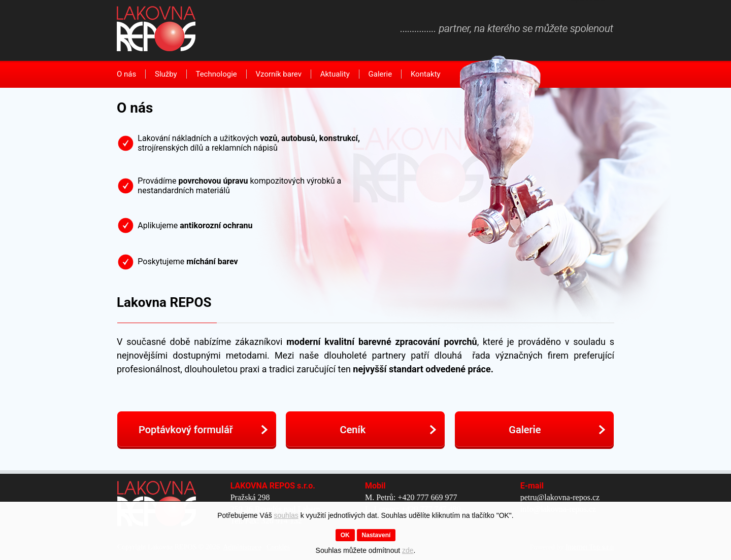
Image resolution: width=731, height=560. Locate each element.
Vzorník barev (279, 74)
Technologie (216, 74)
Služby (166, 74)
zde (408, 550)
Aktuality (335, 74)
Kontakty (426, 74)
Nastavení (376, 535)
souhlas (286, 515)
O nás (126, 74)
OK (345, 535)
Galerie (380, 74)
